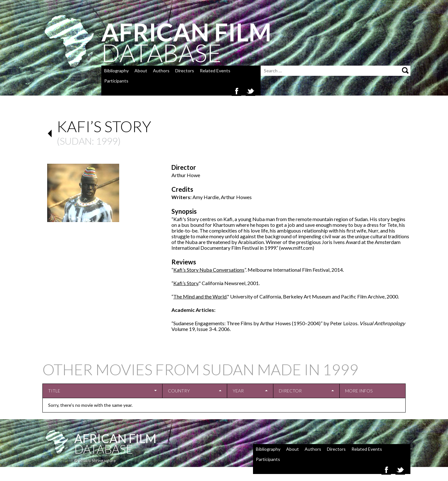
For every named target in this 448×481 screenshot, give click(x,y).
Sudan (76, 141)
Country (179, 391)
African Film (115, 438)
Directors (185, 71)
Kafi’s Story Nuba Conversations (209, 270)
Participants (116, 81)
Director (290, 391)
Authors (161, 71)
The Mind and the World (200, 296)
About (141, 71)
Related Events (215, 71)
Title (54, 391)
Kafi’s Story (186, 283)
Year (238, 391)
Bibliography (116, 71)
